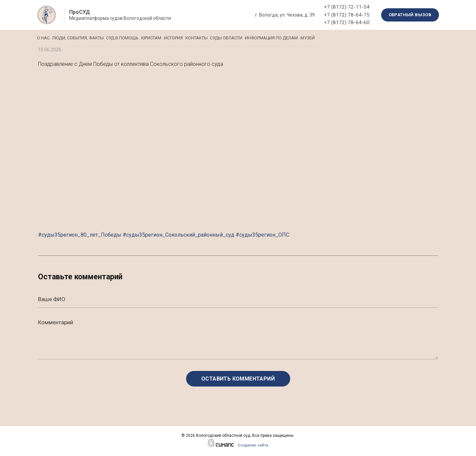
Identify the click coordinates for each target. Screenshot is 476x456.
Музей (380, 38)
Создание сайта (253, 445)
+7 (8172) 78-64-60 (347, 23)
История (209, 38)
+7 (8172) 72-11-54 (347, 7)
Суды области (280, 38)
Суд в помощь (140, 38)
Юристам (178, 38)
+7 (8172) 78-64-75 (347, 15)
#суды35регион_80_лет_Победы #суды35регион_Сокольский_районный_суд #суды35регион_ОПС (164, 235)
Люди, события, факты (87, 38)
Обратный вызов (410, 15)
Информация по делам (335, 38)
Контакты (241, 38)
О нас (43, 38)
